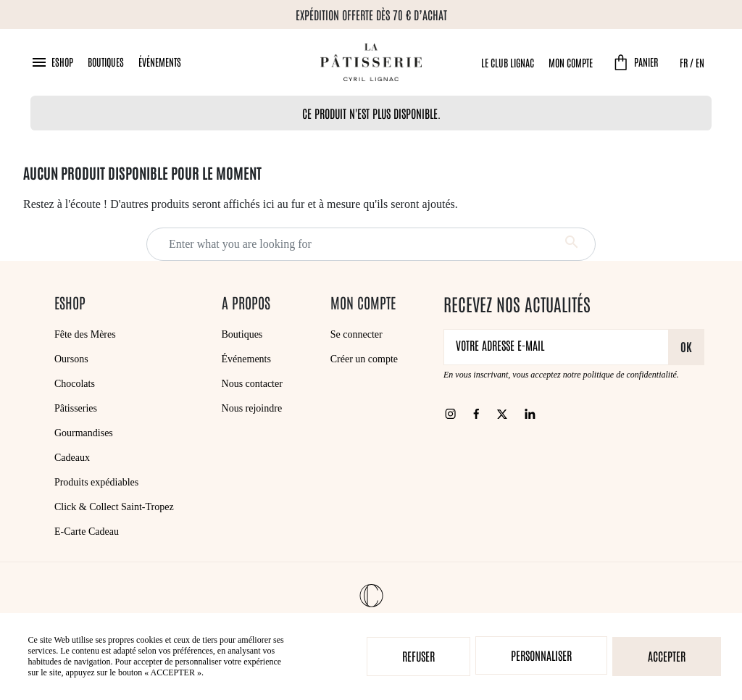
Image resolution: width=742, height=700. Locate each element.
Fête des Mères (85, 334)
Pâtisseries (76, 408)
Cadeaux (72, 458)
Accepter (667, 656)
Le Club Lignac (508, 62)
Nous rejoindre (252, 408)
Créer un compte (364, 359)
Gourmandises (84, 433)
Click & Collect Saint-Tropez (114, 507)
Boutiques (106, 62)
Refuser (418, 656)
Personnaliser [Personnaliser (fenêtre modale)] (541, 655)
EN (700, 62)
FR (684, 62)
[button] (52, 62)
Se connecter (357, 334)
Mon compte (571, 62)
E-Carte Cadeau (87, 532)
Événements (160, 62)
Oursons (71, 359)
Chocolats (75, 384)
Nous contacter (252, 384)
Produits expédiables (96, 482)
